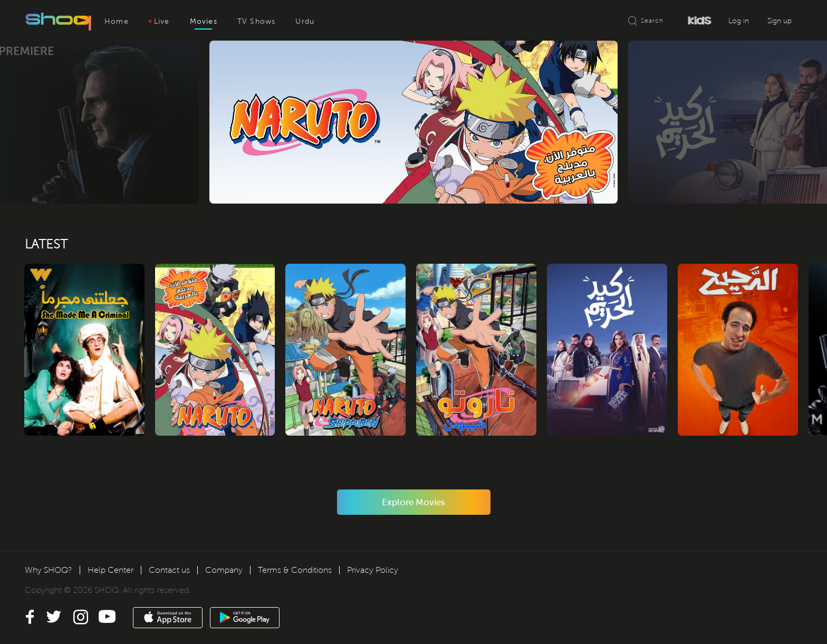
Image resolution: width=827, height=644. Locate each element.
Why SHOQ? (49, 570)
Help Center (110, 570)
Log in (739, 21)
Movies (204, 21)
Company (224, 570)
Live (159, 21)
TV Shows (257, 21)
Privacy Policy (373, 570)
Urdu (305, 21)
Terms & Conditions (295, 570)
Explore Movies (413, 505)
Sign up (780, 21)
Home (117, 21)
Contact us (169, 570)
